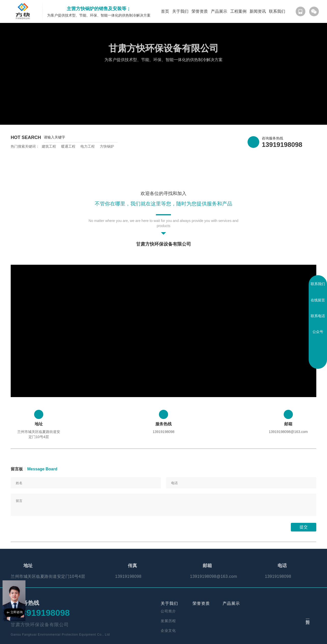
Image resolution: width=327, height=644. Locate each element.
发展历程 (168, 621)
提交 (304, 527)
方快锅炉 (107, 146)
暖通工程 (68, 146)
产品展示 (219, 11)
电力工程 (88, 146)
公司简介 (168, 611)
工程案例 (238, 11)
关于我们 (180, 11)
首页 (165, 11)
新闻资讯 (258, 11)
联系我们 (277, 11)
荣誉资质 (200, 11)
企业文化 (168, 631)
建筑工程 (49, 146)
